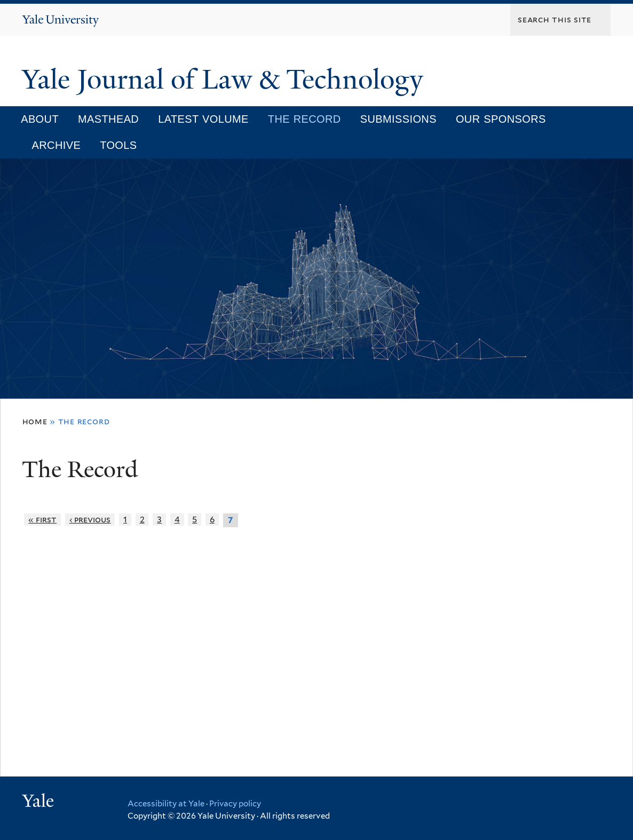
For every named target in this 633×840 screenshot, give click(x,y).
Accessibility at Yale (166, 804)
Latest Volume (203, 119)
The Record (304, 119)
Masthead (108, 119)
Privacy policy (235, 804)
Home (35, 421)
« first (42, 520)
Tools (118, 145)
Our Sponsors (501, 119)
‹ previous (90, 520)
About (40, 119)
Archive (57, 145)
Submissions (398, 119)
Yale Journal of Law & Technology (226, 80)
